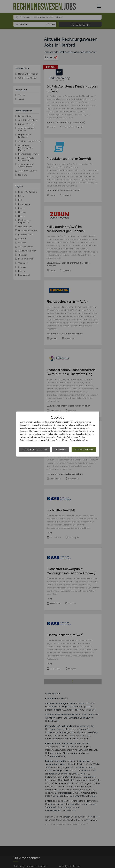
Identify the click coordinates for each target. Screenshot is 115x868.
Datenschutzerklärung (79, 440)
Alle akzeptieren (84, 449)
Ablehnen (61, 449)
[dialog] (58, 434)
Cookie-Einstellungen (35, 449)
